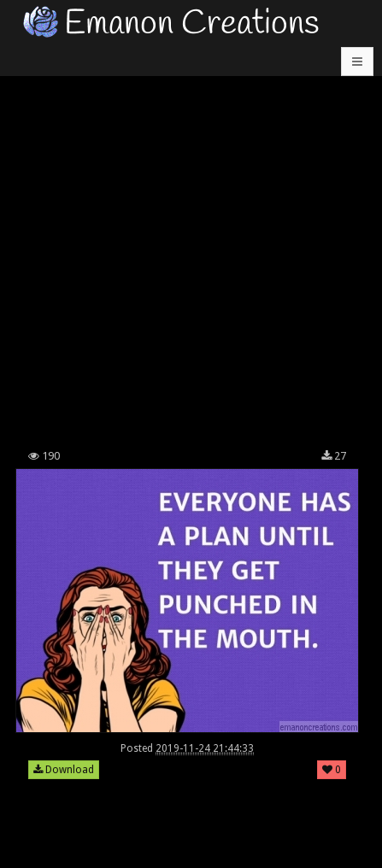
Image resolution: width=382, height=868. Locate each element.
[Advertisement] (191, 242)
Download (64, 770)
